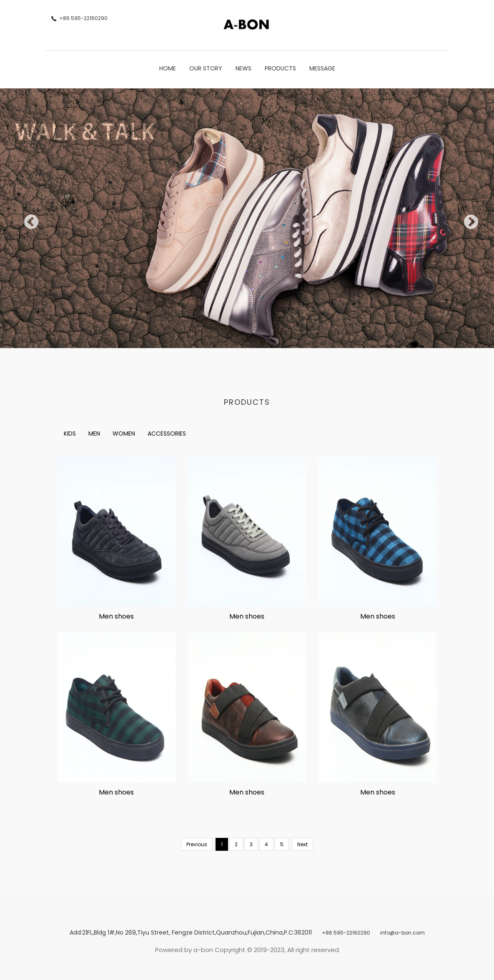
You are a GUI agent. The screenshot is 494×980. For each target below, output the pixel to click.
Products (280, 68)
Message (322, 68)
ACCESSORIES (167, 434)
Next (467, 218)
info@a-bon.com (402, 933)
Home (168, 68)
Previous (27, 218)
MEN (94, 434)
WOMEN (124, 434)
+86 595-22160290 (346, 933)
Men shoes (116, 616)
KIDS (70, 434)
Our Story (206, 68)
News (243, 68)
